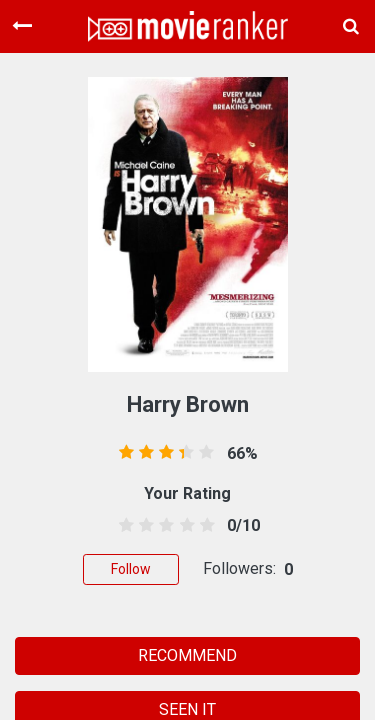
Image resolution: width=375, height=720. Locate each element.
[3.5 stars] (183, 526)
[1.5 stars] (143, 526)
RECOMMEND (187, 655)
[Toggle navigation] (22, 26)
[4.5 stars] (203, 526)
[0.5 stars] (123, 526)
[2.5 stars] (163, 526)
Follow (131, 569)
